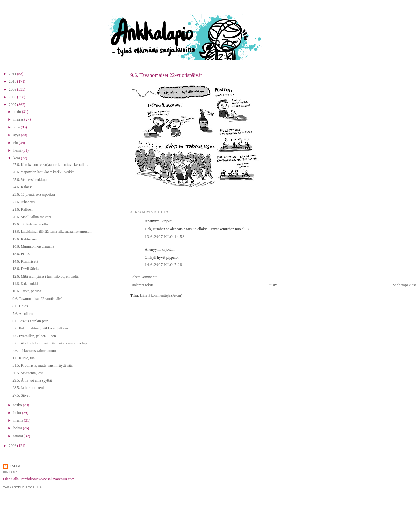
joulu (18, 112)
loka (17, 127)
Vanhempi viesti (405, 285)
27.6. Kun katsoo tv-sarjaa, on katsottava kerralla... (50, 165)
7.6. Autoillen (23, 314)
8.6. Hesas (20, 306)
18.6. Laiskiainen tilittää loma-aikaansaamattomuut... (52, 232)
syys (17, 135)
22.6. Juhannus (24, 202)
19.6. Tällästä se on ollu (30, 224)
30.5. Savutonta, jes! (28, 373)
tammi (19, 436)
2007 (13, 105)
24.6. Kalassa (22, 187)
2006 (13, 446)
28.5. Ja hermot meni (28, 388)
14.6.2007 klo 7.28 (164, 265)
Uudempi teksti (142, 285)
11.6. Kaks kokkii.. (27, 284)
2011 (13, 74)
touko (18, 405)
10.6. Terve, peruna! (27, 291)
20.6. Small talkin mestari (31, 217)
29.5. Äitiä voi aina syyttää (32, 381)
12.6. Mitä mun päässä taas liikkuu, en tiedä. (45, 277)
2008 (13, 97)
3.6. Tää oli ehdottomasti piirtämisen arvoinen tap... (51, 343)
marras (19, 119)
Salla (15, 466)
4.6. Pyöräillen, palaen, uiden (34, 336)
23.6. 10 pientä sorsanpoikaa (34, 194)
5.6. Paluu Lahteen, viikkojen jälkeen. (41, 328)
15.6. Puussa (22, 254)
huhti (18, 413)
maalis (19, 421)
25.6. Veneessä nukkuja (30, 180)
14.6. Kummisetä (25, 262)
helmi (18, 428)
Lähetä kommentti (144, 277)
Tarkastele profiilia (23, 487)
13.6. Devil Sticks (26, 269)
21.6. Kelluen (22, 209)
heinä (18, 151)
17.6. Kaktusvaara (26, 239)
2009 (13, 90)
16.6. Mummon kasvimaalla (33, 247)
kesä (17, 158)
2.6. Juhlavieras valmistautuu (34, 351)
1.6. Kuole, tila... (25, 358)
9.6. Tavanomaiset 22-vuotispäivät (166, 75)
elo (16, 143)
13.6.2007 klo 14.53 (165, 237)
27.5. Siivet (21, 395)
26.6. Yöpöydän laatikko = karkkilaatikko (43, 172)
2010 (13, 82)
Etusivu (273, 285)
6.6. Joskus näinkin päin (30, 321)
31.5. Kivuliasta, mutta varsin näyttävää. (42, 366)
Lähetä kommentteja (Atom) (161, 296)
